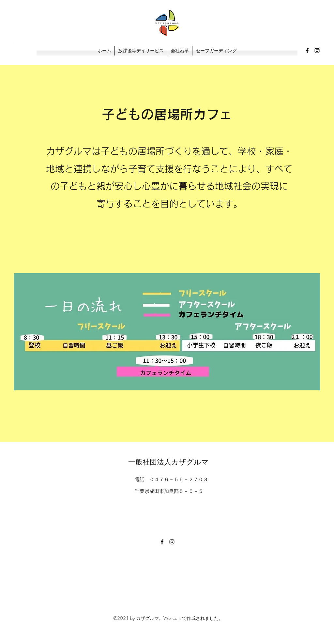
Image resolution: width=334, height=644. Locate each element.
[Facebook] (307, 51)
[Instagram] (317, 51)
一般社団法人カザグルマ (168, 462)
